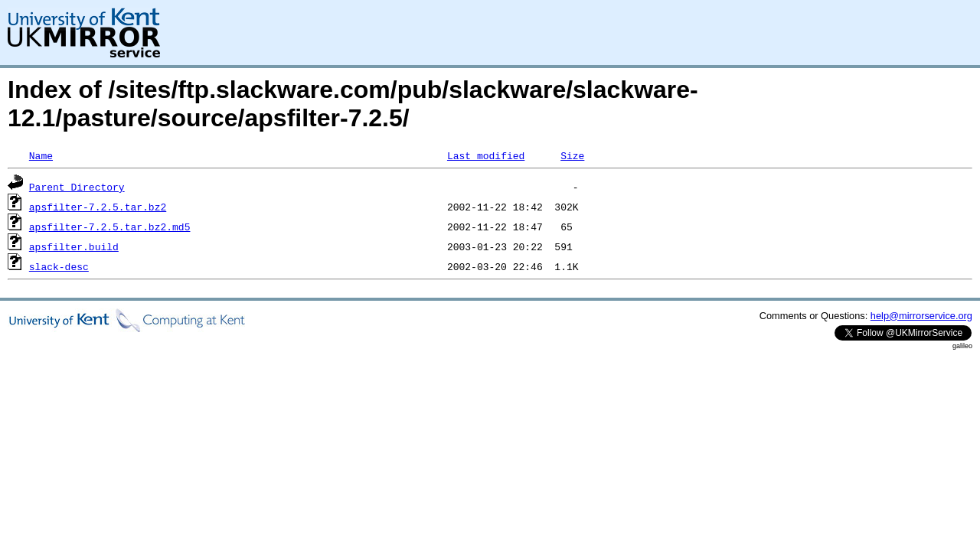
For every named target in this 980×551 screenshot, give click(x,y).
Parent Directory (77, 187)
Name (41, 155)
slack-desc (59, 266)
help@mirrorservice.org (921, 316)
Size (572, 155)
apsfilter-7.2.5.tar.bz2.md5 (110, 227)
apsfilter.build (74, 246)
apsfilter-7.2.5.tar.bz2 (98, 207)
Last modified (486, 155)
